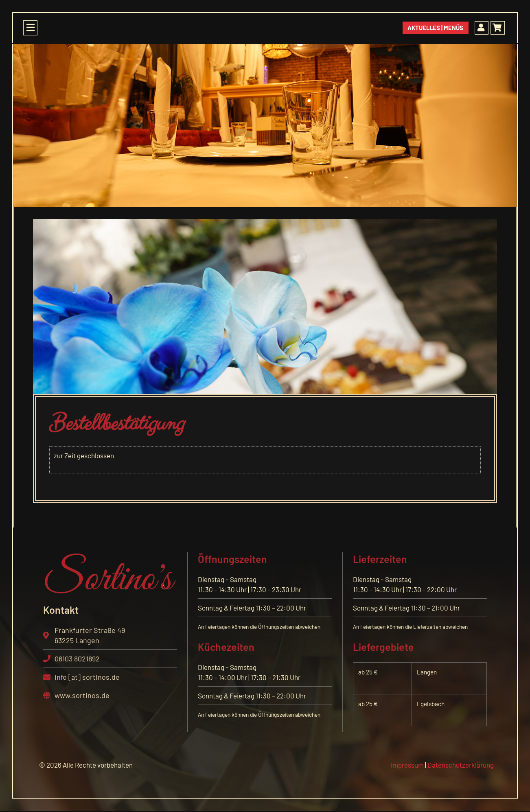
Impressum (407, 765)
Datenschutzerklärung (461, 765)
